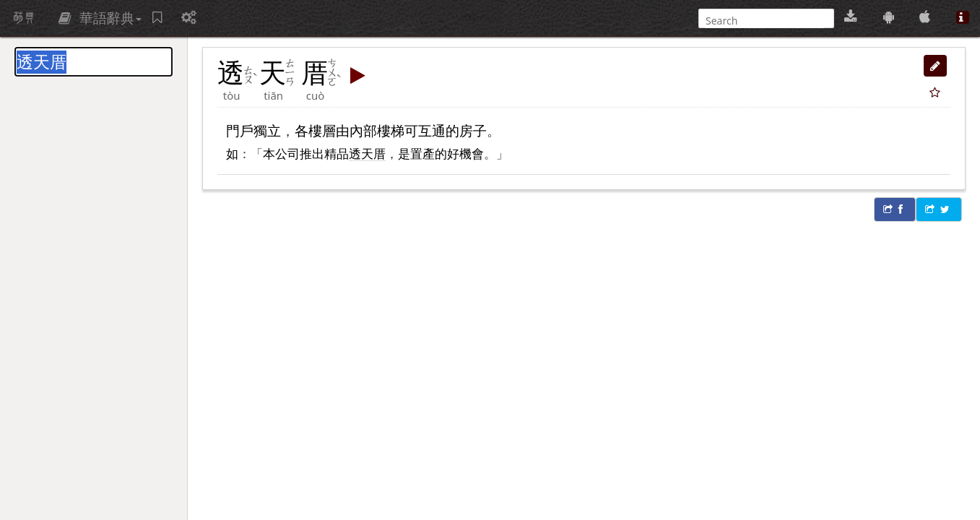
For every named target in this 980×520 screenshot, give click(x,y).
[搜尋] (765, 21)
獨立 (267, 130)
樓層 (322, 130)
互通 (432, 130)
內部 (363, 130)
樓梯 (391, 130)
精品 (337, 153)
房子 (473, 130)
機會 (472, 153)
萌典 (24, 18)
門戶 (240, 130)
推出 (312, 153)
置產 (422, 153)
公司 (287, 153)
